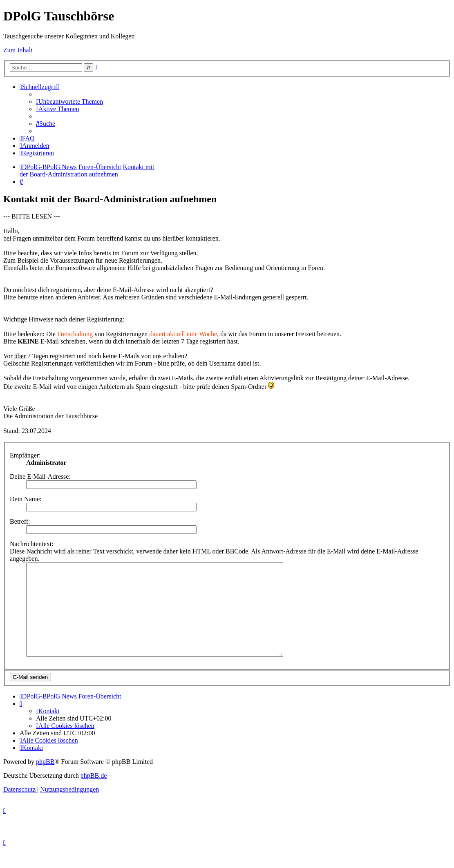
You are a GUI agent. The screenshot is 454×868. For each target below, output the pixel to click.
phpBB (45, 780)
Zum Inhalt (18, 50)
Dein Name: (26, 499)
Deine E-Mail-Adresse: (40, 476)
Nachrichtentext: (32, 544)
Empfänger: (25, 455)
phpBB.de (94, 794)
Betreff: (20, 521)
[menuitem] (69, 102)
